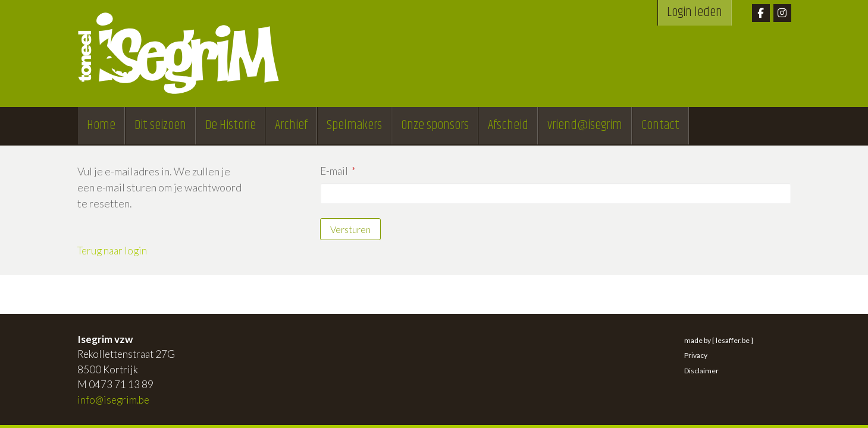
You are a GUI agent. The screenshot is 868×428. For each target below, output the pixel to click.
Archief (291, 125)
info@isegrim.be (113, 400)
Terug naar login (112, 251)
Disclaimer (701, 371)
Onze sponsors (435, 125)
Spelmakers (354, 125)
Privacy (696, 355)
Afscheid (508, 125)
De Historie (231, 125)
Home (101, 125)
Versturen (350, 229)
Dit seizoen (160, 125)
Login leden (695, 12)
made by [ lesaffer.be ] (719, 340)
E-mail (334, 171)
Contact (660, 125)
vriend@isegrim (585, 125)
